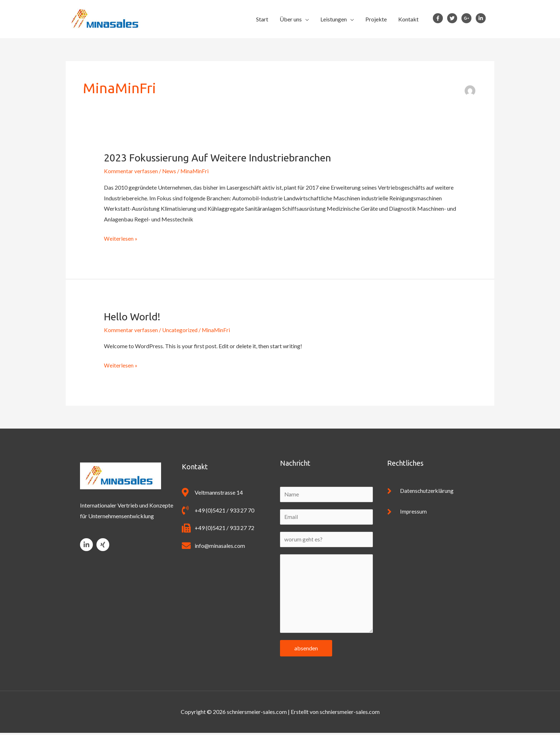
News (169, 171)
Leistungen (334, 19)
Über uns (291, 19)
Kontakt (408, 19)
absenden (306, 650)
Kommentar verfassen (131, 171)
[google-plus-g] (468, 18)
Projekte (376, 19)
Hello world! (134, 316)
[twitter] (454, 18)
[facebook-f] (439, 18)
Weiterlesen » (121, 237)
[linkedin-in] (482, 18)
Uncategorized (181, 330)
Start (262, 19)
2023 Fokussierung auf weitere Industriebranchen (225, 157)
